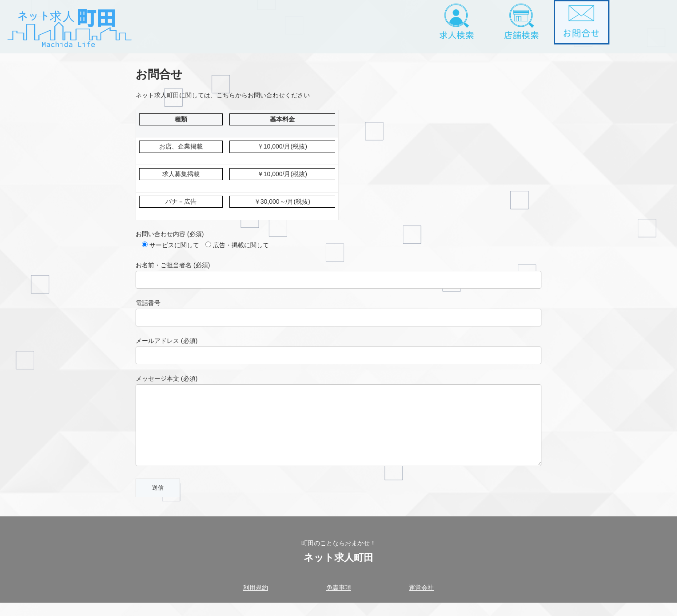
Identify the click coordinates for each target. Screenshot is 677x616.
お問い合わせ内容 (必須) (170, 234)
